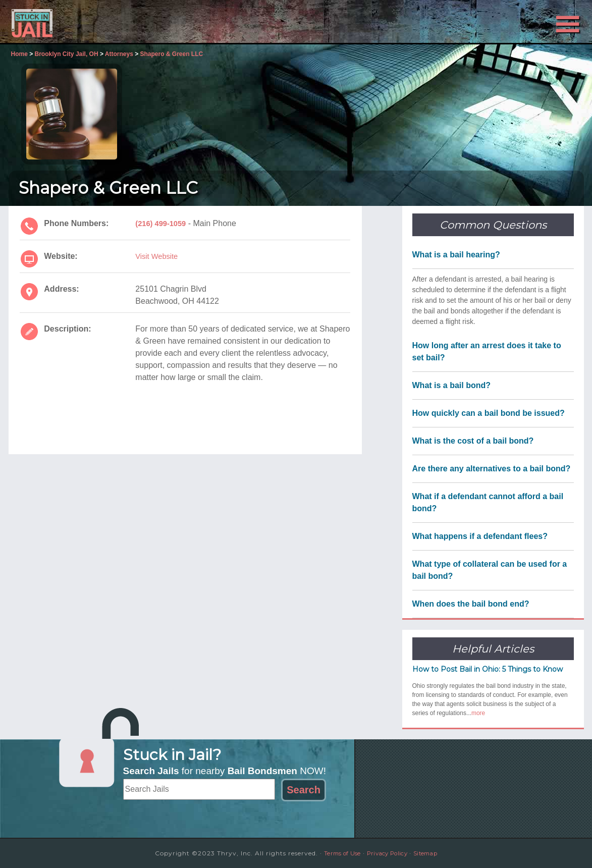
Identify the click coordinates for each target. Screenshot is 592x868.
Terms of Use (336, 853)
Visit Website (158, 256)
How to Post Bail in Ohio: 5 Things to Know (488, 669)
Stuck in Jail (99, 22)
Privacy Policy (388, 853)
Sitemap (432, 853)
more (478, 713)
